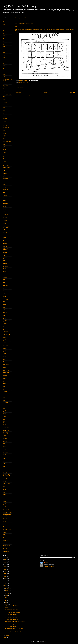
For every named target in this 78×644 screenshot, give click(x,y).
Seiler (4, 458)
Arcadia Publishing (7, 104)
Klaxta (4, 289)
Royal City (5, 442)
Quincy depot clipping (7, 412)
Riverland (5, 429)
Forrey (4, 231)
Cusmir (4, 180)
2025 (5, 559)
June (6, 599)
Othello (4, 386)
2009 (5, 587)
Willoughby (5, 539)
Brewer (4, 135)
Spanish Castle (6, 473)
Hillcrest (5, 271)
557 (4, 64)
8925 (4, 75)
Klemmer (5, 290)
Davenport (5, 186)
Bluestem (5, 129)
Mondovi (5, 344)
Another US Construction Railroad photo (13, 630)
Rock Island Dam (6, 434)
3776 (4, 51)
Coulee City (5, 172)
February (7, 634)
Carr (4, 148)
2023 (5, 563)
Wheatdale (5, 533)
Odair (4, 377)
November (8, 590)
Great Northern (6, 254)
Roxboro (5, 440)
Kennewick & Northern (7, 287)
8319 (4, 70)
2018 (5, 572)
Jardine (4, 281)
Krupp (4, 293)
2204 (4, 26)
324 (4, 40)
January (7, 636)
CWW (4, 185)
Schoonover (5, 453)
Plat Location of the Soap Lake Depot (13, 606)
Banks (4, 114)
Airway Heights (6, 90)
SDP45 (46, 563)
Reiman (4, 420)
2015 (5, 577)
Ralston (4, 413)
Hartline (4, 265)
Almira (4, 93)
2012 (5, 582)
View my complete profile (49, 566)
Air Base (5, 88)
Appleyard (5, 103)
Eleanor (4, 213)
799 (4, 67)
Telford (4, 490)
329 (4, 43)
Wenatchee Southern (7, 529)
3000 (4, 35)
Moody (4, 349)
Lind (4, 308)
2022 (5, 565)
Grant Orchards (6, 251)
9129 (4, 76)
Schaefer (5, 450)
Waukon (5, 522)
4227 (4, 61)
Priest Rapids (6, 402)
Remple (4, 421)
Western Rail (5, 531)
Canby (4, 146)
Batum (4, 120)
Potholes (5, 401)
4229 (4, 62)
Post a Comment (20, 87)
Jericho (4, 284)
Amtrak (4, 98)
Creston (4, 177)
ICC (4, 275)
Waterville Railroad (7, 520)
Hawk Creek (5, 267)
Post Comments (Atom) (25, 95)
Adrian (4, 84)
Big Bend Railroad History (20, 6)
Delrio (4, 191)
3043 (4, 38)
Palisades (5, 391)
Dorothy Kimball (6, 204)
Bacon (4, 110)
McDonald (5, 328)
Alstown (4, 96)
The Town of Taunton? (10, 616)
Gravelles (5, 252)
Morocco (5, 352)
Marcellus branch (6, 320)
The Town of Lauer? (9, 607)
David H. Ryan (6, 188)
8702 (4, 72)
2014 (5, 578)
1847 (4, 22)
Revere (4, 424)
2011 (5, 584)
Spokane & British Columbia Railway (7, 475)
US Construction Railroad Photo (11, 614)
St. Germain (5, 480)
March (7, 604)
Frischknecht (5, 234)
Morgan (4, 350)
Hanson (4, 262)
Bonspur (5, 132)
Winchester (5, 542)
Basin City (5, 117)
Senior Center (6, 460)
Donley (4, 200)
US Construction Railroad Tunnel (12, 609)
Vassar (4, 502)
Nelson (4, 363)
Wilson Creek (6, 541)
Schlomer (5, 451)
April (6, 602)
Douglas (5, 205)
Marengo (5, 322)
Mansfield (5, 319)
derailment (5, 196)
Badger (4, 112)
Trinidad (5, 496)
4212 (4, 59)
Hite (4, 273)
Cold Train (5, 160)
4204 (4, 57)
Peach (4, 396)
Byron (4, 143)
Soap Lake (5, 471)
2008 (5, 638)
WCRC (4, 523)
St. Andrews (5, 479)
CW (4, 181)
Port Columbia (6, 399)
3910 (4, 53)
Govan (4, 245)
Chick (4, 158)
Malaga (4, 317)
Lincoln (4, 306)
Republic (5, 423)
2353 (4, 27)
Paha (4, 390)
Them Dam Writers (7, 491)
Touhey (4, 494)
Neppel (4, 368)
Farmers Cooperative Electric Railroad (7, 227)
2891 (4, 32)
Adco (4, 82)
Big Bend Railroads (7, 126)
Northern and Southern (7, 371)
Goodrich (5, 243)
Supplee (5, 486)
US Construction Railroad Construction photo (14, 628)
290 (4, 34)
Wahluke (5, 508)
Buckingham (5, 140)
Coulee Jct (5, 174)
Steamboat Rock (6, 483)
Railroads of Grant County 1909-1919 (13, 613)
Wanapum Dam (6, 510)
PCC (4, 394)
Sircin (4, 468)
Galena (4, 237)
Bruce (4, 138)
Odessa (4, 379)
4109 (4, 56)
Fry (4, 236)
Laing (4, 295)
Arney (4, 106)
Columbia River (6, 166)
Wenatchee (5, 528)
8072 (4, 68)
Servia (4, 462)
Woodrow (5, 548)
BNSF (4, 130)
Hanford (5, 260)
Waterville (5, 518)
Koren (4, 292)
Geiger (4, 239)
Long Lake (5, 311)
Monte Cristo (5, 346)
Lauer (4, 301)
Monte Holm (5, 347)
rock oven (5, 435)
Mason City (5, 323)
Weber (4, 526)
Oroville (4, 385)
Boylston (5, 134)
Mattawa (5, 325)
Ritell (4, 426)
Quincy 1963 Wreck (7, 410)
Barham (4, 115)
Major (4, 316)
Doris (4, 202)
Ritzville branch (6, 427)
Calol (4, 145)
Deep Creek (5, 189)
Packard (5, 388)
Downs (4, 207)
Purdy (4, 405)
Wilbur (4, 537)
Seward (4, 463)
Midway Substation (7, 334)
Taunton (27, 82)
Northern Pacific (6, 372)
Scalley (4, 448)
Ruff (4, 445)
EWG (4, 222)
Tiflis (4, 493)
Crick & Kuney (6, 178)
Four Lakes (5, 232)
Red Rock (5, 418)
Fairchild (5, 224)
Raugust (5, 415)
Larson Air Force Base (7, 300)
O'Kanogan (5, 375)
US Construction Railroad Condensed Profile (14, 632)
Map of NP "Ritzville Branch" (11, 625)
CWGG (4, 183)
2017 (5, 573)
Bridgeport (5, 137)
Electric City (5, 215)
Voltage (4, 505)
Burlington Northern (7, 141)
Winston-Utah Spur (7, 545)
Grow (4, 256)
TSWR (4, 497)
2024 (5, 561)
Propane (5, 404)
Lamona (5, 298)
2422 (4, 29)
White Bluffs (5, 536)
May (6, 601)
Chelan (4, 157)
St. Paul (4, 482)
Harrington (5, 264)
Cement (4, 153)
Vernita (4, 503)
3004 (4, 37)
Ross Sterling (6, 439)
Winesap (5, 544)
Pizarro (4, 397)
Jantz (4, 279)
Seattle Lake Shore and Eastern (7, 456)
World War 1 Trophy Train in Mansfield (13, 618)
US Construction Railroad (6, 500)
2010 (5, 585)
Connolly (5, 169)
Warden (4, 511)
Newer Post (18, 92)
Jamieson (5, 278)
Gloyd (4, 242)
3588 (4, 46)
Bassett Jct (5, 118)
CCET (4, 151)
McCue (4, 327)
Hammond (5, 259)
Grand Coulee (6, 247)
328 (4, 42)
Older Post (72, 92)
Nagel (4, 360)
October (7, 592)
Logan (4, 309)
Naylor (4, 361)
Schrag (4, 454)
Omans (4, 383)
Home (45, 92)
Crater (4, 175)
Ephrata (4, 216)
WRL (4, 550)
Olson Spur (5, 382)
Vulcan (4, 506)
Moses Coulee (6, 355)
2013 (5, 580)
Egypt (4, 211)
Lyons (4, 314)
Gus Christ (5, 257)
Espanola (5, 220)
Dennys (4, 193)
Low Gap (5, 312)
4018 (4, 54)
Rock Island (5, 432)
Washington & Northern (8, 513)
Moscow (5, 353)
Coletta (4, 161)
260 (4, 31)
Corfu (4, 170)
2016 (5, 575)
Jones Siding (5, 286)
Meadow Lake (6, 330)
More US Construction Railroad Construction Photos (15, 621)
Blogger (46, 641)
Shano (4, 465)
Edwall (4, 210)
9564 (4, 78)
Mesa (4, 333)
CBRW (4, 149)
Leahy (4, 303)
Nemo (4, 366)
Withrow (5, 547)
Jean (4, 282)
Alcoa (4, 92)
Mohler (4, 339)
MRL (4, 358)
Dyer (4, 208)
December (8, 589)
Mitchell (4, 338)
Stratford (5, 485)
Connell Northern (6, 167)
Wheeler (5, 534)
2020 (5, 568)
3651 (4, 48)
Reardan (5, 416)
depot (4, 194)
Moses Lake (5, 357)
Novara (4, 374)
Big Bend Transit (6, 127)
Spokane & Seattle (7, 477)
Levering (5, 304)
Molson (4, 342)
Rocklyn (5, 437)
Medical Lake (6, 331)
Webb (4, 525)
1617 (4, 20)
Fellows (4, 229)
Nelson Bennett (6, 364)
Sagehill (5, 446)
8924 (4, 73)
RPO (4, 443)
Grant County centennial (6, 249)
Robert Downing (6, 431)
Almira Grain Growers (7, 95)
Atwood (4, 109)
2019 (5, 570)
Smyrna (4, 470)
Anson (4, 99)
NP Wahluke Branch (9, 611)
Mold (4, 341)
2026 (5, 558)
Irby (4, 276)
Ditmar (4, 197)
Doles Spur (5, 199)
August (7, 596)
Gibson (4, 240)
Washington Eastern (7, 514)
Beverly (4, 121)
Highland (5, 268)
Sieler (4, 466)
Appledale (5, 101)
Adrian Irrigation (6, 87)
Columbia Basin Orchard (6, 164)
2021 (5, 566)
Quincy (4, 409)
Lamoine (5, 297)
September (8, 594)
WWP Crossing (6, 552)
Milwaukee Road (22, 82)
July (6, 597)
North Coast (5, 369)
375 (4, 50)
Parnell (4, 393)
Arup (4, 107)
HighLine (5, 270)
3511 (4, 45)
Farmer (4, 225)
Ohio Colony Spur (6, 380)
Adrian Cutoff (6, 85)
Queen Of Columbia (7, 407)
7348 (4, 65)
